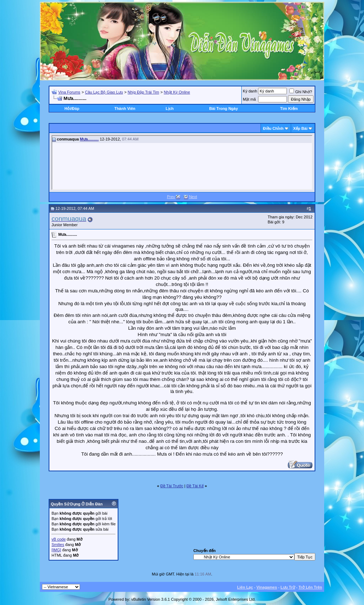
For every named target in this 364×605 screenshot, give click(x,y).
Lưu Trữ (288, 587)
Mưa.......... (89, 139)
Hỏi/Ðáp (72, 108)
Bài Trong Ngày (224, 108)
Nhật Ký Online (177, 92)
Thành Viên (125, 108)
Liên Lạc (245, 587)
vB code (59, 539)
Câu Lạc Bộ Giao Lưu (104, 92)
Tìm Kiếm (289, 108)
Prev (171, 197)
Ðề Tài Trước (172, 486)
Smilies (58, 545)
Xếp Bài (300, 128)
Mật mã (249, 99)
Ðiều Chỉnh (273, 128)
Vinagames (267, 587)
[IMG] (56, 550)
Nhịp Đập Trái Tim (143, 92)
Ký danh (250, 91)
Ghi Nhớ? (301, 92)
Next (193, 197)
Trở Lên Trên (310, 587)
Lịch (170, 108)
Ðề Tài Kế (195, 486)
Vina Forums (69, 92)
